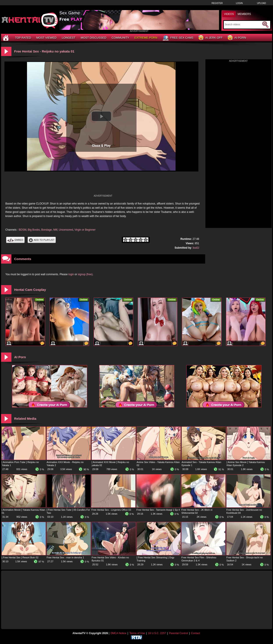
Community (120, 38)
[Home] (6, 38)
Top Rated (23, 38)
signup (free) (85, 274)
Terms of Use (137, 633)
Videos (229, 14)
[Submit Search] (265, 25)
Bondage (47, 230)
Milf (55, 230)
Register (217, 3)
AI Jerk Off (211, 38)
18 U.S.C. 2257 (157, 633)
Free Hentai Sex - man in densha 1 (66, 557)
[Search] (243, 24)
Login (239, 3)
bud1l (196, 248)
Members (244, 14)
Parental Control (179, 633)
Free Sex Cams (178, 38)
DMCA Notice (119, 633)
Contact (195, 633)
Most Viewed (46, 38)
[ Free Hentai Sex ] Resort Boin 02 (20, 557)
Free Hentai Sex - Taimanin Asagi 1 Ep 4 (158, 510)
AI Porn (237, 38)
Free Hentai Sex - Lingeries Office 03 (111, 510)
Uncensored (66, 230)
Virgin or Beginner (85, 230)
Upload (261, 3)
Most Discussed (94, 38)
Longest (69, 38)
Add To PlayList (42, 240)
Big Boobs (34, 230)
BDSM (22, 230)
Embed (15, 240)
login (71, 274)
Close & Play (101, 146)
